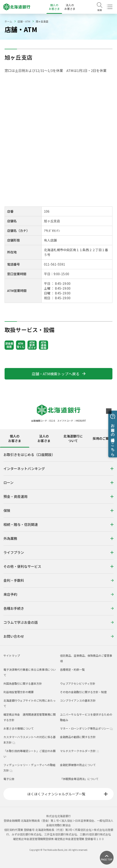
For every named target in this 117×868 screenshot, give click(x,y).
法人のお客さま (70, 7)
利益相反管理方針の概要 (19, 692)
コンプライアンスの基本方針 (78, 700)
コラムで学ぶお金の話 (58, 622)
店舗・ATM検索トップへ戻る (59, 374)
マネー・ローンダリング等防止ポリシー (86, 728)
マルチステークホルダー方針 (80, 751)
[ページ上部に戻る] (107, 858)
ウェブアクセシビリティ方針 (78, 683)
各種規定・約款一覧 (72, 669)
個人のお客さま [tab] (15, 438)
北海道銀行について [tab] (73, 438)
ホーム (8, 21)
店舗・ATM (24, 21)
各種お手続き (58, 608)
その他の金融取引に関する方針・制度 (83, 692)
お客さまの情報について (19, 728)
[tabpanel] (58, 546)
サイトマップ (12, 655)
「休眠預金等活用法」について (79, 779)
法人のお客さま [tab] (44, 438)
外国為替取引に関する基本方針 (23, 683)
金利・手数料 (58, 580)
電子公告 (9, 779)
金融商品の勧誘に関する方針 (78, 737)
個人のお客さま (54, 7)
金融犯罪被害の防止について (78, 765)
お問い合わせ (58, 636)
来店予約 (58, 594)
